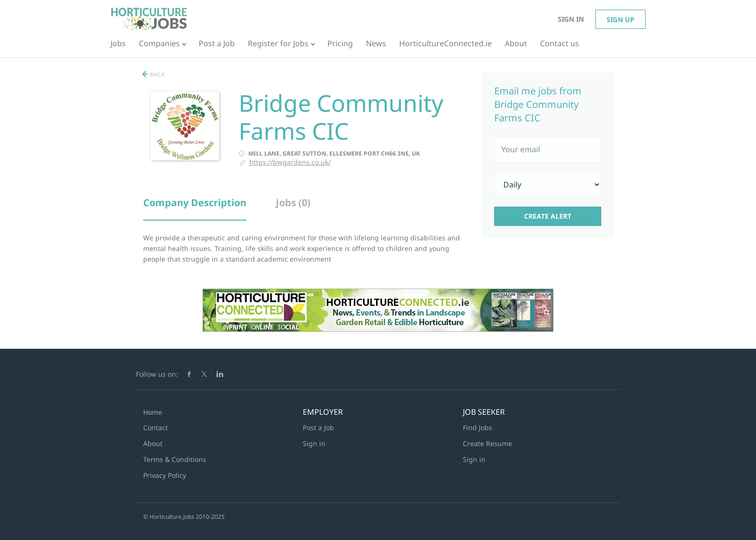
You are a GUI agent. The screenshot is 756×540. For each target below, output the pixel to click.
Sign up (621, 20)
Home (153, 412)
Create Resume (487, 443)
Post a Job (318, 428)
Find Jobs (478, 428)
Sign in (571, 19)
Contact (155, 428)
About (153, 443)
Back (156, 74)
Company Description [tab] (195, 203)
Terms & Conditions (175, 459)
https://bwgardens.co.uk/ (290, 162)
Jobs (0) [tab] (293, 203)
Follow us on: (157, 374)
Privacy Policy (165, 475)
